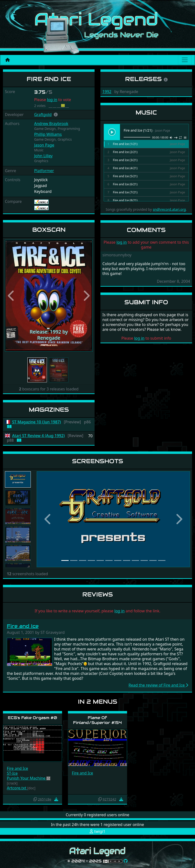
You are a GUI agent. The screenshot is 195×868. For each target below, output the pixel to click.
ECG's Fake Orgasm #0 (32, 718)
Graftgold (43, 115)
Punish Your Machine (27, 778)
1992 (107, 92)
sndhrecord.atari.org (169, 209)
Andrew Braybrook (51, 124)
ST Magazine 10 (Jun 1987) (37, 422)
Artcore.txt (17, 788)
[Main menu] (185, 60)
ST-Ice (12, 773)
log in (52, 100)
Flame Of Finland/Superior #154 (97, 720)
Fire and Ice (23, 626)
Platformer (44, 171)
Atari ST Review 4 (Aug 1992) (38, 436)
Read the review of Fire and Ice (158, 685)
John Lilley (43, 156)
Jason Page (44, 145)
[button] (56, 115)
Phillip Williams (48, 134)
